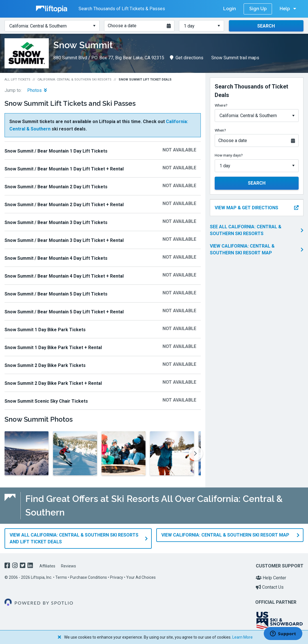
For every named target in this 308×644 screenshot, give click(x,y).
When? (220, 130)
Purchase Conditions (88, 577)
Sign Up (258, 9)
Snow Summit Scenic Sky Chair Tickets (46, 401)
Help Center (271, 578)
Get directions (187, 58)
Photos (37, 90)
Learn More (242, 637)
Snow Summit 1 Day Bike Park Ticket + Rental (53, 348)
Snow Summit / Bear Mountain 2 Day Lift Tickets (56, 187)
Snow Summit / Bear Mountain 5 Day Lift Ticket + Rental (64, 312)
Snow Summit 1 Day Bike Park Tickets (45, 330)
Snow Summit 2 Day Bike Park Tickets (45, 365)
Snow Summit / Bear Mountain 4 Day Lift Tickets (56, 258)
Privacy (117, 577)
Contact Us (270, 587)
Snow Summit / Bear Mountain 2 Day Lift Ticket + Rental (64, 205)
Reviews (68, 566)
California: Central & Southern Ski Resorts (74, 80)
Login (230, 9)
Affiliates (47, 566)
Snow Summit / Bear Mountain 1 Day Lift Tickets (56, 151)
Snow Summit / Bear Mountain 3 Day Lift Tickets (56, 222)
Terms (61, 577)
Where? (221, 105)
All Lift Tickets (17, 80)
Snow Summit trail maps (235, 58)
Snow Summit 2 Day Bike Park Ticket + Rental (53, 383)
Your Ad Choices (141, 577)
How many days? (229, 155)
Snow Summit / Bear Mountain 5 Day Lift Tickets (56, 294)
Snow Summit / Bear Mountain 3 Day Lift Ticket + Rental (64, 240)
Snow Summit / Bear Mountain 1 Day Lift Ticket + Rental (64, 169)
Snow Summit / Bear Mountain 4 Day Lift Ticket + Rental (64, 276)
